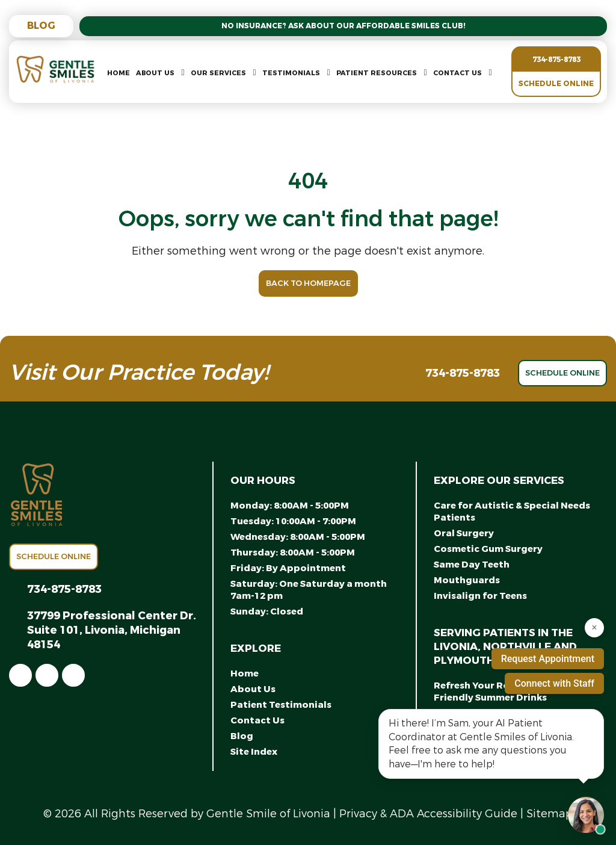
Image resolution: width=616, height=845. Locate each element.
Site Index (254, 752)
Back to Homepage (308, 283)
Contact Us (457, 73)
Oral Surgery (464, 533)
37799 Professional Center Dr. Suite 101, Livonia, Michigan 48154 (112, 630)
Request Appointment (548, 659)
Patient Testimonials (281, 705)
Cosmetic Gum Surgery (488, 549)
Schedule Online (556, 84)
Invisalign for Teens (480, 596)
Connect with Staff (554, 683)
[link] (20, 675)
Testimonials (291, 73)
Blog (41, 26)
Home (119, 73)
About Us (155, 73)
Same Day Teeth (472, 565)
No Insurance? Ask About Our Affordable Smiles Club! (343, 26)
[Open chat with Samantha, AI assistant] (586, 815)
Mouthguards (467, 580)
